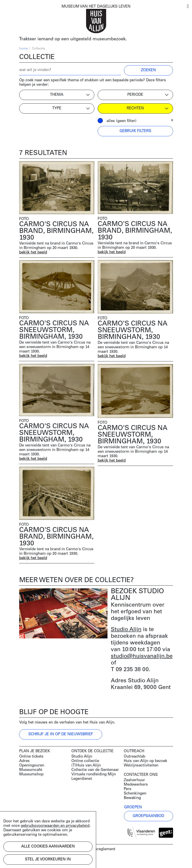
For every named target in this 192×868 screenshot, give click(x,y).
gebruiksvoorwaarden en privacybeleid (55, 826)
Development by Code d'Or (43, 861)
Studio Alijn (126, 630)
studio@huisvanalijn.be (142, 656)
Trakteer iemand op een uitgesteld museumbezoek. (73, 39)
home (24, 49)
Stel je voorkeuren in (48, 859)
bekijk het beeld (33, 252)
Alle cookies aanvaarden (48, 847)
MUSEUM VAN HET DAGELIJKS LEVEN (96, 7)
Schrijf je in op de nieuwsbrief (61, 734)
